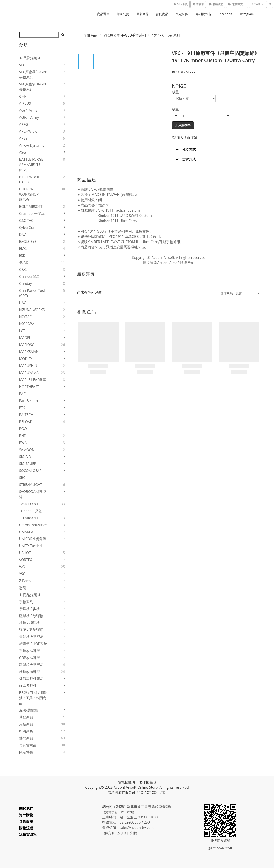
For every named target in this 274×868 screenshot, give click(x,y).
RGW (23, 429)
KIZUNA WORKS (32, 310)
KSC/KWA (27, 324)
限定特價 (182, 14)
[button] (216, 149)
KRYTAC (26, 317)
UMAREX (26, 532)
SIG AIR (25, 457)
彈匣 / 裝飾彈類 (31, 630)
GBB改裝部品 (30, 658)
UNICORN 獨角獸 (33, 539)
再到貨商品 (203, 14)
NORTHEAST (29, 387)
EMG (23, 249)
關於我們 (26, 808)
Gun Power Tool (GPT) (32, 293)
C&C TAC (26, 221)
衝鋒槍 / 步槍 (29, 609)
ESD (22, 256)
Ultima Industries (33, 525)
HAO (23, 303)
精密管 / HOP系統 (33, 644)
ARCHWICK (28, 131)
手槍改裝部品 (30, 651)
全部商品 (91, 35)
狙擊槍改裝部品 (31, 665)
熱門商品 (162, 14)
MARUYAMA (29, 373)
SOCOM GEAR (30, 471)
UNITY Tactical (31, 546)
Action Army (29, 117)
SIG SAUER (28, 464)
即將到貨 (123, 14)
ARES (23, 138)
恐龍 (23, 588)
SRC (22, 478)
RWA (23, 443)
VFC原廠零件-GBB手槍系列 (33, 75)
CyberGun (27, 228)
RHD (23, 436)
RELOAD (26, 422)
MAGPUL (26, 338)
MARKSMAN (29, 352)
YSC (22, 574)
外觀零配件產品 (31, 679)
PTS (22, 408)
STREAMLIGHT (31, 485)
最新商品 (143, 14)
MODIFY (26, 359)
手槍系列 (26, 602)
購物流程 (26, 828)
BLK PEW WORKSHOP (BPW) (29, 194)
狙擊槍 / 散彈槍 (31, 616)
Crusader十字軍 (32, 214)
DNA (23, 235)
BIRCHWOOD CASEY (30, 179)
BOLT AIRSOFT (31, 207)
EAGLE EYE (28, 242)
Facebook (225, 14)
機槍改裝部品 (30, 672)
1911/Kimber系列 (166, 35)
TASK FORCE (29, 504)
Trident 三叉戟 (31, 511)
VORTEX (26, 560)
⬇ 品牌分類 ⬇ (30, 58)
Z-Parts (25, 581)
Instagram (246, 14)
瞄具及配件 (28, 686)
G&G (23, 270)
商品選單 (103, 14)
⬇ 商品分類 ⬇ (30, 595)
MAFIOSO (27, 345)
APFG (24, 124)
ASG (23, 152)
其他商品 (26, 717)
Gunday (26, 284)
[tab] (216, 149)
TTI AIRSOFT (29, 518)
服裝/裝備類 (29, 710)
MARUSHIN (28, 366)
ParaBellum (29, 401)
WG (22, 567)
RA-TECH (26, 415)
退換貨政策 (28, 834)
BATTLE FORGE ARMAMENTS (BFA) (31, 165)
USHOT (25, 553)
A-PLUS (25, 103)
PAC (22, 394)
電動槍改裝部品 (31, 637)
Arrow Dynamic (32, 145)
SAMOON (27, 450)
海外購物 (26, 815)
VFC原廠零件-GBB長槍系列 (33, 87)
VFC (22, 65)
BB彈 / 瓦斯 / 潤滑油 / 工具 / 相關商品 (33, 698)
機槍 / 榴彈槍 (29, 623)
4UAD (24, 263)
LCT (22, 331)
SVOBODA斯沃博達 (33, 494)
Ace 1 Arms (28, 110)
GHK (23, 96)
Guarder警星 (29, 277)
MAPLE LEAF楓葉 (33, 380)
